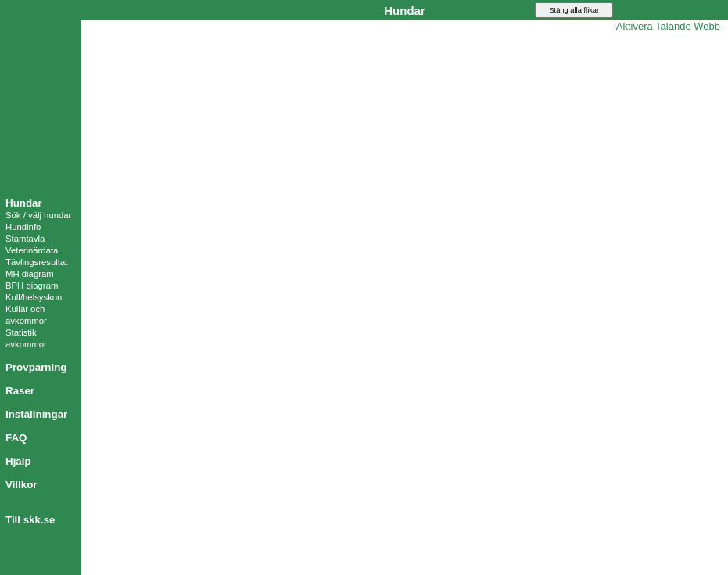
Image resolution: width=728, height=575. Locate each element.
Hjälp (18, 461)
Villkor (22, 485)
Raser (20, 391)
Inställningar (36, 414)
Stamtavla (25, 239)
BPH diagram (32, 286)
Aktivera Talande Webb (668, 26)
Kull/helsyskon (34, 297)
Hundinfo (23, 227)
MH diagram (30, 274)
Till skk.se (30, 520)
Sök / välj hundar (38, 215)
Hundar (24, 203)
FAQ (16, 438)
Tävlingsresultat (36, 262)
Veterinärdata (32, 250)
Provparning (36, 367)
